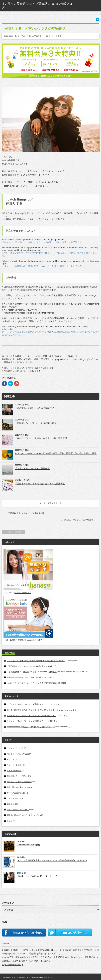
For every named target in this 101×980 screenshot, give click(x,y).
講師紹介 (10, 804)
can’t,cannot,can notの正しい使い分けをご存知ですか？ (30, 727)
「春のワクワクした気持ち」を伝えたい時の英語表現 (41, 438)
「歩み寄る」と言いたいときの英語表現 (34, 408)
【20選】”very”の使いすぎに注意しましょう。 (38, 876)
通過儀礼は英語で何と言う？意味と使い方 (24, 677)
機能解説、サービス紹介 (17, 776)
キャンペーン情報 (14, 765)
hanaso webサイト (23, 593)
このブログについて (15, 748)
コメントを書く (55, 36)
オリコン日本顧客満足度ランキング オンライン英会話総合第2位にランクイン (52, 860)
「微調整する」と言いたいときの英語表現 (36, 423)
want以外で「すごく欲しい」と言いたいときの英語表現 (30, 683)
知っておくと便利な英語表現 (30, 36)
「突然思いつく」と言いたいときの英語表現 (26, 513)
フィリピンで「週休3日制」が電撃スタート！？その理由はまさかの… (36, 661)
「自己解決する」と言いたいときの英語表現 (25, 666)
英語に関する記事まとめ (17, 787)
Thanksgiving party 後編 (29, 845)
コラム (10, 821)
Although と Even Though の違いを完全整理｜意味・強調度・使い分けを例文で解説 (56, 453)
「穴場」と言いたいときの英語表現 (32, 469)
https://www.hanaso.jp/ (12, 964)
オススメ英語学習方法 (16, 793)
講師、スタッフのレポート (18, 810)
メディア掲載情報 (14, 771)
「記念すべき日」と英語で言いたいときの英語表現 (40, 484)
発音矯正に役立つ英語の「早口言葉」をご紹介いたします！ (32, 710)
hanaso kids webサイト (36, 640)
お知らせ (10, 759)
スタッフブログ (13, 798)
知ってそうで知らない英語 (18, 754)
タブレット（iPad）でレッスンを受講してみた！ (27, 704)
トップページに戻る (13, 532)
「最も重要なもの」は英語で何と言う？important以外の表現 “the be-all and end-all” (41, 672)
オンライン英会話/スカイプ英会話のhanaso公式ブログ (32, 977)
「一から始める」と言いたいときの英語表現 (75, 520)
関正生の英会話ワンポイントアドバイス (23, 815)
